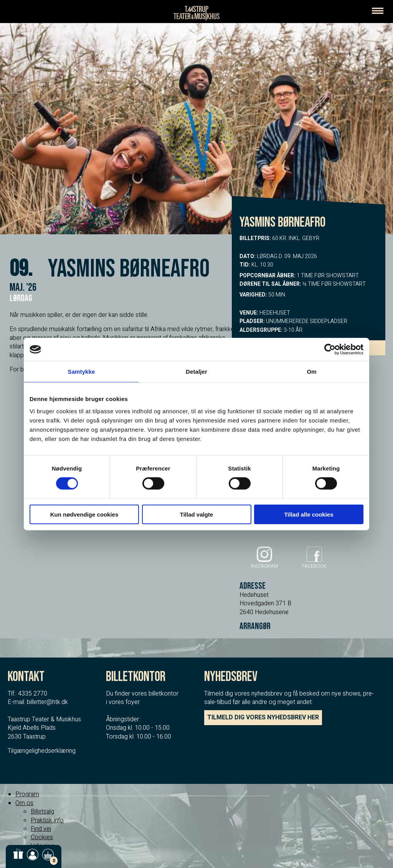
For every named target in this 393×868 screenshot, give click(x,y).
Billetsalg (42, 812)
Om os (24, 803)
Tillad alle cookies (309, 514)
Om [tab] (311, 372)
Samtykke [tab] (82, 372)
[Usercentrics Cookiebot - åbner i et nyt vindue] (330, 350)
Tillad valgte (196, 514)
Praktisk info (47, 820)
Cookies (42, 837)
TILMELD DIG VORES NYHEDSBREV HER (263, 717)
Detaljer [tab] (196, 372)
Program (27, 794)
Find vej (41, 829)
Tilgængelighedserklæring (42, 751)
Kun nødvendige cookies (84, 514)
